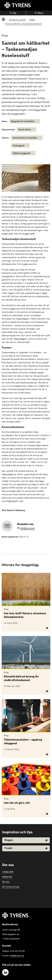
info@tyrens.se (26, 528)
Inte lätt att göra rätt (17, 803)
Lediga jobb (8, 872)
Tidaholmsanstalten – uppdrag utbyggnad (23, 742)
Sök (13, 13)
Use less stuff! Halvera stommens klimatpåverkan (25, 615)
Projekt (26, 848)
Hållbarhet (7, 877)
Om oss (6, 882)
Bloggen (26, 840)
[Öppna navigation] (39, 13)
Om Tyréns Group (11, 887)
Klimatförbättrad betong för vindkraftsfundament (21, 679)
